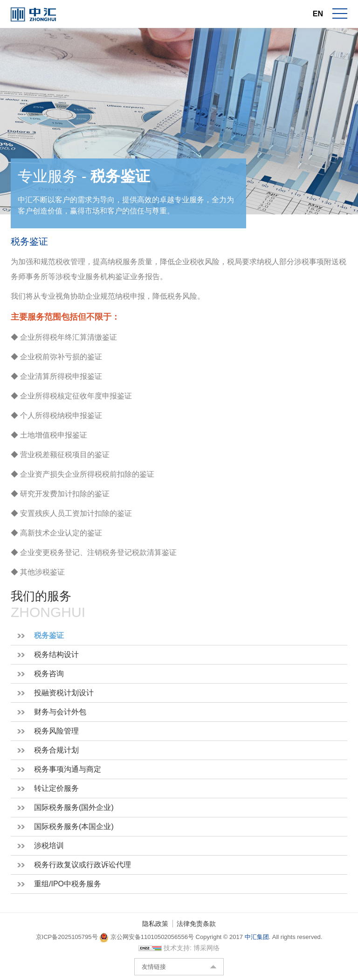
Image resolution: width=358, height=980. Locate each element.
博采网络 (207, 948)
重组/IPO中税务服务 (68, 884)
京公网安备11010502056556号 (147, 937)
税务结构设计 (56, 654)
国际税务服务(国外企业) (74, 807)
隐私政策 (155, 924)
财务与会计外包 (60, 712)
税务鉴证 (49, 635)
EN (318, 14)
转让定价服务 (56, 788)
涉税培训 (49, 846)
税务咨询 (49, 674)
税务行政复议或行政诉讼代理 (83, 865)
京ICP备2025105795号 (68, 937)
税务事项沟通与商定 (68, 769)
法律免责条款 (196, 924)
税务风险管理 (56, 731)
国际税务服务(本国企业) (74, 826)
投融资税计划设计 (64, 693)
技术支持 (177, 948)
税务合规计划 (56, 750)
